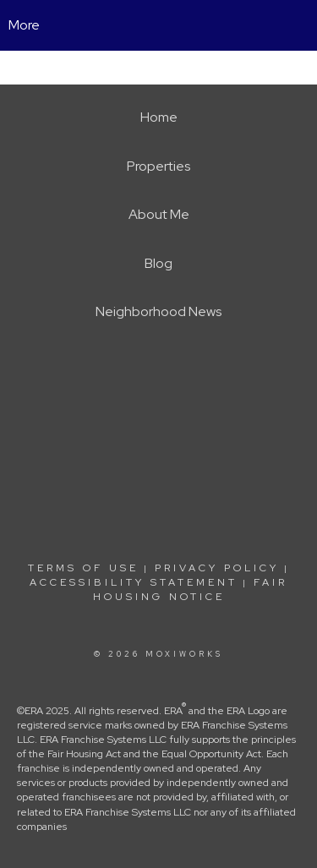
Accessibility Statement (134, 582)
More (24, 25)
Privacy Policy (217, 568)
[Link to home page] (158, 25)
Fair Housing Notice (191, 590)
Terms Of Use (83, 568)
